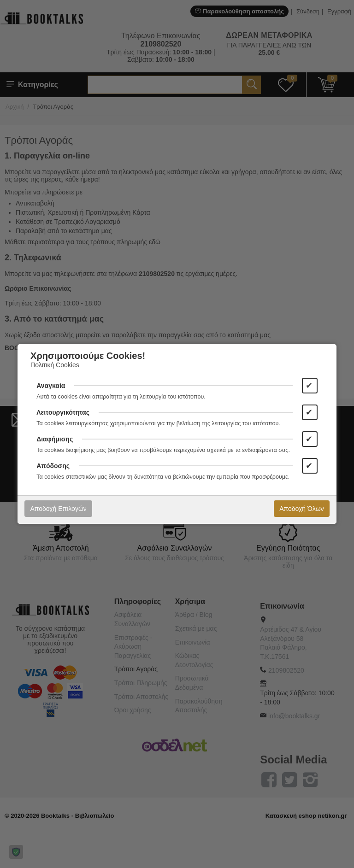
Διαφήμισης (55, 439)
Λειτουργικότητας (63, 412)
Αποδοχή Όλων (301, 509)
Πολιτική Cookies (55, 365)
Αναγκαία (51, 386)
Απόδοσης (53, 466)
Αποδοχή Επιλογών (58, 509)
